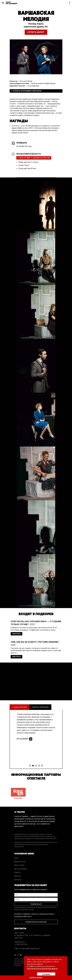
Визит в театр (19, 865)
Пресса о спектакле (40, 707)
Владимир (25, 739)
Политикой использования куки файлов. (42, 969)
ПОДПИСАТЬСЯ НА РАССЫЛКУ (36, 922)
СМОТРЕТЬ (16, 634)
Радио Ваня (18, 793)
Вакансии (18, 876)
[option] (36, 57)
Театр (16, 858)
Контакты (18, 880)
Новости (17, 872)
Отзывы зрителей (20, 707)
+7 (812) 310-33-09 (21, 944)
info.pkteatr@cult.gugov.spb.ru (29, 948)
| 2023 (36, 623)
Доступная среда (20, 869)
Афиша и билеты (20, 862)
